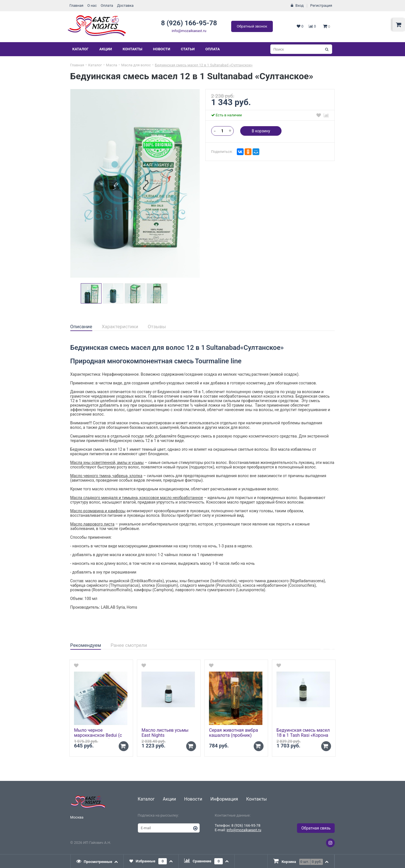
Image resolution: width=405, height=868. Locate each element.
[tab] (81, 327)
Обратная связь (316, 828)
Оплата (107, 5)
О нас (92, 5)
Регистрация (321, 5)
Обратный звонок (252, 26)
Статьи (188, 49)
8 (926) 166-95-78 (189, 23)
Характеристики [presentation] (120, 327)
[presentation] (97, 861)
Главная (76, 5)
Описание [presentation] (81, 327)
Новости (162, 49)
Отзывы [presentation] (157, 327)
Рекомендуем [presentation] (86, 645)
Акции (106, 49)
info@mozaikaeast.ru (189, 31)
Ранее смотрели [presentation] (129, 645)
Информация (224, 799)
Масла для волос (136, 65)
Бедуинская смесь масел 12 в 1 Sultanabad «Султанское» (204, 65)
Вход (299, 5)
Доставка (125, 5)
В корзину (261, 131)
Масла (112, 65)
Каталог (80, 49)
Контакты (132, 49)
